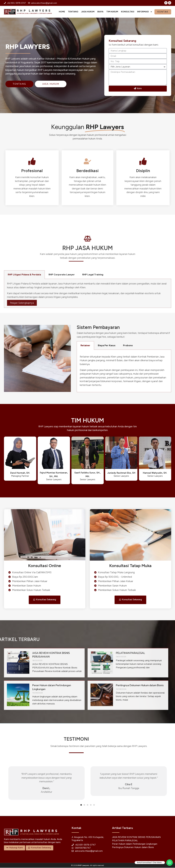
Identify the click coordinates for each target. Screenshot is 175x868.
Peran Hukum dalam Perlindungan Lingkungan (135, 844)
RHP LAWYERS (34, 11)
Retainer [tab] (85, 345)
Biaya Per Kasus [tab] (107, 345)
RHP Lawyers (84, 866)
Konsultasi (128, 12)
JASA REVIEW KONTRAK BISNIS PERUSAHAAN (136, 837)
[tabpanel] (124, 371)
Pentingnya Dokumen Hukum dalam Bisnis (133, 848)
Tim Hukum (112, 12)
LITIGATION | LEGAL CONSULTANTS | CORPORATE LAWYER (34, 13)
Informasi (145, 12)
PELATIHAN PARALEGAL (125, 841)
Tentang (73, 12)
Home (62, 12)
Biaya (100, 12)
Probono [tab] (128, 345)
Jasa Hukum (88, 12)
